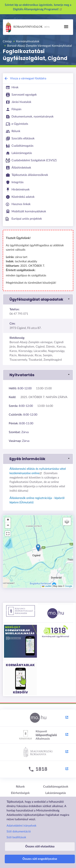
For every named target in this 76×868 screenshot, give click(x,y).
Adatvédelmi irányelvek (21, 826)
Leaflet (47, 586)
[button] (38, 548)
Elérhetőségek (20, 793)
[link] (38, 299)
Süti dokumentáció (19, 832)
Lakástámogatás (56, 793)
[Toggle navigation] (66, 27)
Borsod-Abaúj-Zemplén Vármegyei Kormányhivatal (39, 46)
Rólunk (20, 787)
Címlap (7, 41)
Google (69, 586)
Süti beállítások (16, 837)
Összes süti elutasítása (40, 846)
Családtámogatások (56, 787)
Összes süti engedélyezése (40, 859)
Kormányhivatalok (24, 27)
